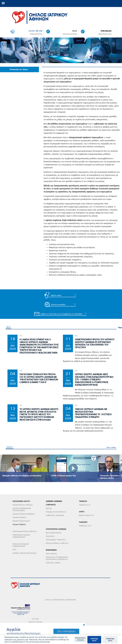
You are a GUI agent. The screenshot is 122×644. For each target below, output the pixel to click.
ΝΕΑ (8, 327)
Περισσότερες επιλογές (80, 639)
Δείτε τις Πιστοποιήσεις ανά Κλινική (60, 600)
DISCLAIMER (35, 619)
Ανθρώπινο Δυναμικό (55, 515)
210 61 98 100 (35, 31)
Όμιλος (49, 508)
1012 (74, 31)
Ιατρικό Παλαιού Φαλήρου (24, 514)
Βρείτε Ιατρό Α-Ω (86, 515)
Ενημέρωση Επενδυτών (56, 512)
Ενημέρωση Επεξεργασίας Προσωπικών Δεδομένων (57, 558)
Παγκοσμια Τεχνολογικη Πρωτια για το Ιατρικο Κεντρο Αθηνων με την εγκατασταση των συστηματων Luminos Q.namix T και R (39, 378)
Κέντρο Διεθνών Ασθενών (57, 543)
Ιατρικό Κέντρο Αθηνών (23, 505)
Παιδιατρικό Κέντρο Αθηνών (25, 531)
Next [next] (118, 468)
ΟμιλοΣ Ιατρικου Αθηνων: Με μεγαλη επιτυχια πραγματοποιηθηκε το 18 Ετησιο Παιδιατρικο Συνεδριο (93, 413)
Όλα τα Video (111, 447)
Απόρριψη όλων (110, 640)
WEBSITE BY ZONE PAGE (35, 622)
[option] (24, 468)
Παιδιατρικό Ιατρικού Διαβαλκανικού (21, 536)
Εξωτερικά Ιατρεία (54, 533)
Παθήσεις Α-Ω (85, 526)
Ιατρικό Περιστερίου (21, 521)
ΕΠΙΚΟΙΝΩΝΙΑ (106, 31)
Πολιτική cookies (53, 563)
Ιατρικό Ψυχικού (19, 517)
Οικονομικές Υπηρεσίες (56, 540)
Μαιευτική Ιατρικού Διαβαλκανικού (21, 545)
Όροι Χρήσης (51, 554)
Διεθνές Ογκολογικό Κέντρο (24, 553)
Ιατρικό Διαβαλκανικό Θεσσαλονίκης (22, 509)
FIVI (14, 550)
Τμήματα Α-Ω (85, 505)
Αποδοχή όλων (94, 640)
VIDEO (10, 447)
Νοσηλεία (50, 536)
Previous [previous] (4, 468)
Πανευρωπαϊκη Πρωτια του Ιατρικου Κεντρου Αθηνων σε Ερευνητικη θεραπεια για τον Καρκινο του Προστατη (95, 344)
